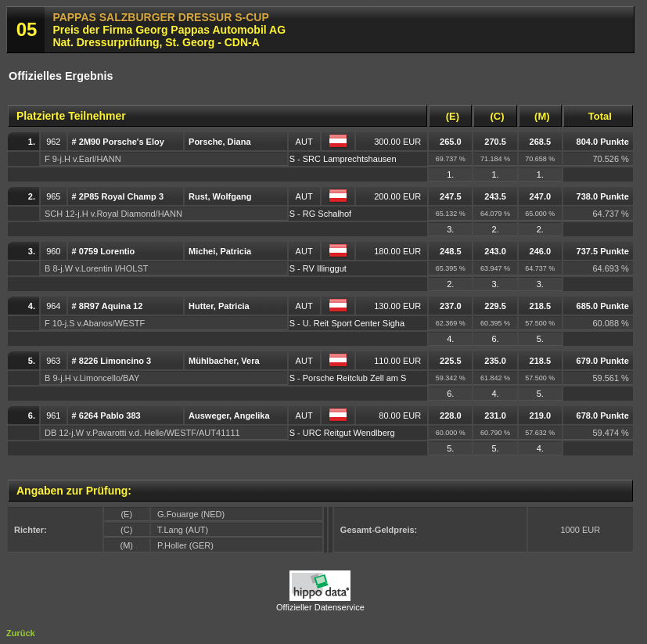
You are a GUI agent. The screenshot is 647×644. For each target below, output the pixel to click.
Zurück (21, 633)
